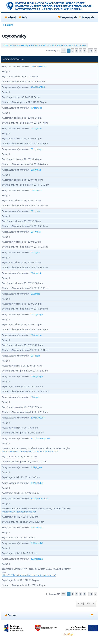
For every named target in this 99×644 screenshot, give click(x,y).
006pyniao (36, 335)
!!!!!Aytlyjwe (36, 467)
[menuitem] (23, 17)
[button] (63, 51)
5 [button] (84, 51)
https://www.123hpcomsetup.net (19, 512)
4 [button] (80, 51)
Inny (84, 45)
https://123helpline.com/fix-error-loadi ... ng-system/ (29, 575)
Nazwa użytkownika (13, 59)
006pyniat (36, 273)
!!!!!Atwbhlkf (37, 543)
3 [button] (77, 51)
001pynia (35, 252)
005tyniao (36, 170)
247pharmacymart (40, 438)
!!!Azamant (36, 108)
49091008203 (38, 87)
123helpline (37, 559)
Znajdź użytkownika (11, 45)
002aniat (35, 294)
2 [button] (73, 51)
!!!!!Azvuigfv (36, 527)
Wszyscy (25, 45)
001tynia (35, 211)
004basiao (36, 190)
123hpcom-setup (39, 499)
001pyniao (36, 128)
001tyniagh (36, 149)
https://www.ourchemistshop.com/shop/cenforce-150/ (30, 451)
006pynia (35, 397)
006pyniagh (37, 376)
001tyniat (36, 232)
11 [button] (91, 51)
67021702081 (38, 418)
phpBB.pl (68, 634)
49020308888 (38, 66)
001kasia (35, 356)
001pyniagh (37, 314)
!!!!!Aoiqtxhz (37, 483)
